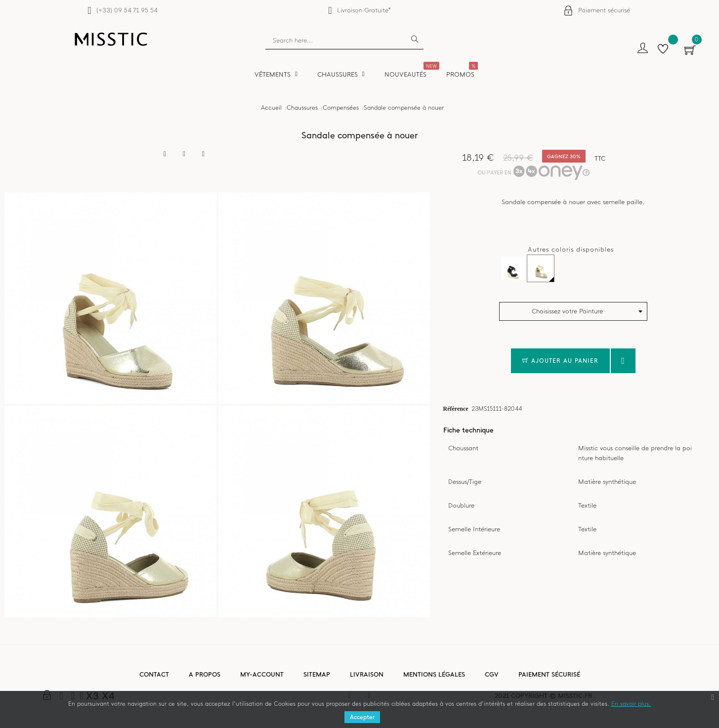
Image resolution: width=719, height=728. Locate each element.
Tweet (184, 154)
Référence (456, 408)
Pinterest (204, 154)
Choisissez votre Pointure (567, 311)
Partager (165, 154)
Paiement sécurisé (604, 10)
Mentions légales (434, 674)
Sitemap (317, 674)
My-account (262, 674)
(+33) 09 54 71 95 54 (127, 10)
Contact (154, 674)
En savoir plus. (631, 704)
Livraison (367, 674)
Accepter (362, 717)
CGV (492, 674)
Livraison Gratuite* (364, 10)
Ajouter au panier (560, 361)
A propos (205, 674)
